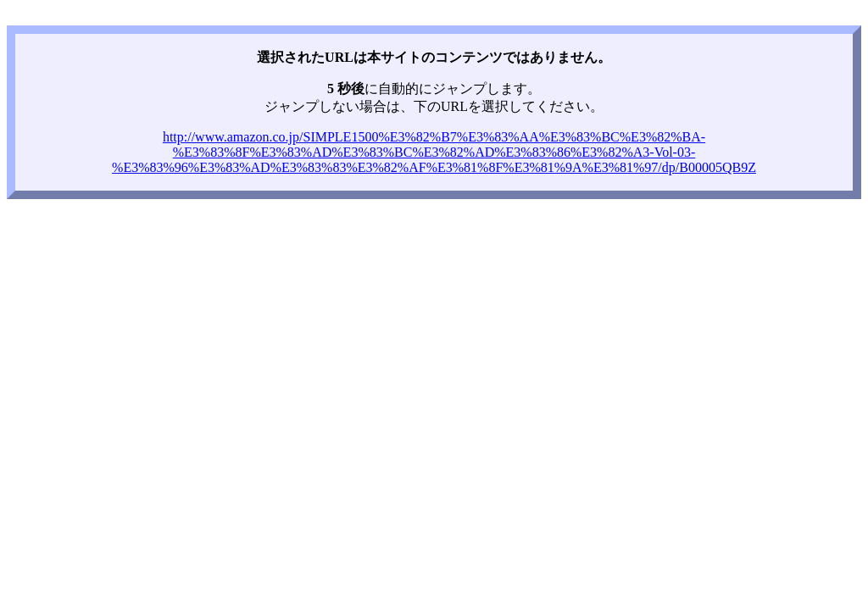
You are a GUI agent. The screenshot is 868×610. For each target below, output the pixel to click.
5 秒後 (346, 89)
